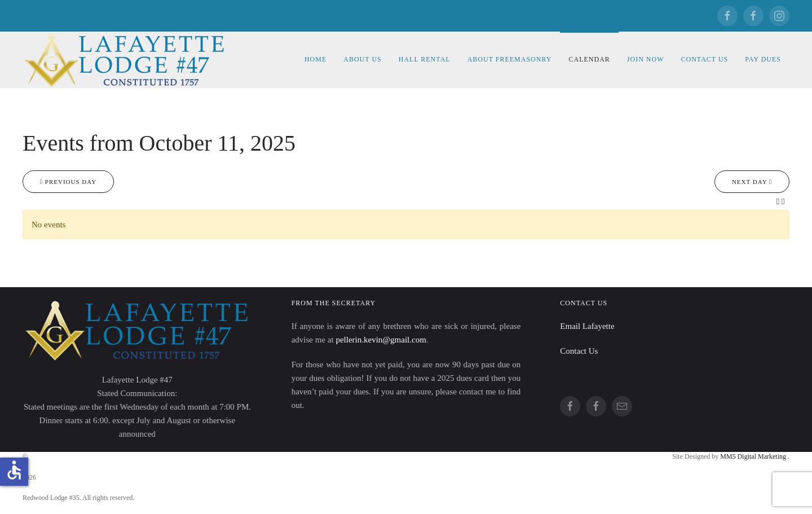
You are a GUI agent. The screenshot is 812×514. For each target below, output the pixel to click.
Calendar (589, 59)
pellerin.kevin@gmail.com (381, 340)
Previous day (68, 182)
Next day (752, 182)
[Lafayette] (727, 16)
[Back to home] (127, 60)
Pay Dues (763, 59)
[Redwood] (753, 16)
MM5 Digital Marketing (754, 456)
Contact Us (704, 59)
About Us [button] (362, 59)
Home (315, 59)
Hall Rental (425, 59)
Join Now (646, 59)
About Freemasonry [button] (510, 59)
